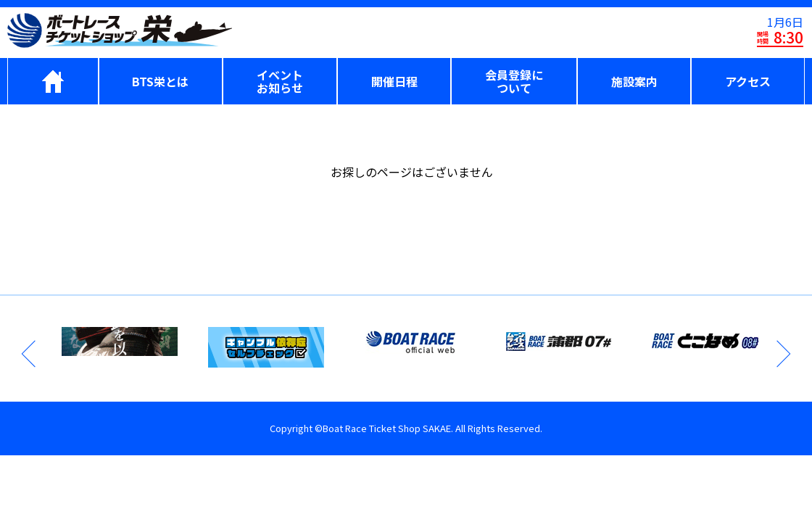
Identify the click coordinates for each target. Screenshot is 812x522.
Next (782, 354)
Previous (30, 354)
